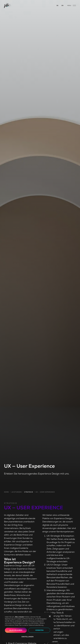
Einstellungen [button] (27, 637)
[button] (50, 616)
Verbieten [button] (39, 630)
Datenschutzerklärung (36, 625)
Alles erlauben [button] (16, 630)
